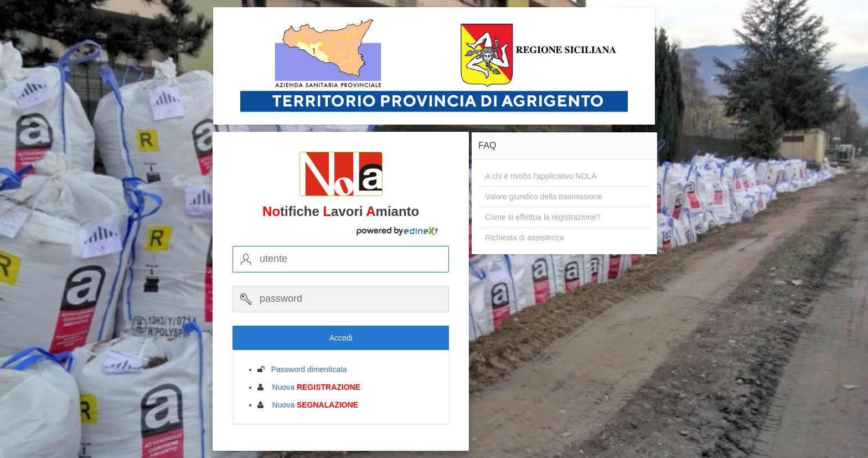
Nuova (313, 387)
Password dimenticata (306, 369)
